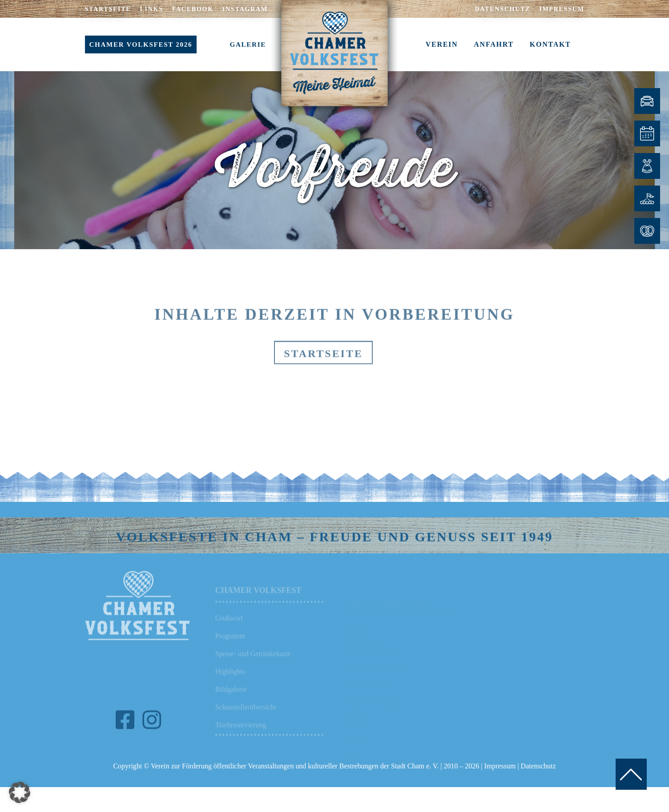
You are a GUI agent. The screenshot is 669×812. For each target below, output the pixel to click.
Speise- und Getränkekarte (253, 667)
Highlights (230, 685)
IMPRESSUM (562, 9)
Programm (230, 649)
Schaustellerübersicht (246, 720)
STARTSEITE (108, 9)
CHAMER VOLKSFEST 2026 (141, 44)
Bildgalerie (231, 702)
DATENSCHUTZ (502, 9)
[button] (20, 792)
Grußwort (229, 631)
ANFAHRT (494, 44)
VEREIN (442, 44)
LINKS (151, 9)
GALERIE (248, 44)
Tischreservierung (241, 738)
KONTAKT (550, 44)
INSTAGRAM (245, 9)
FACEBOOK (193, 9)
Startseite (323, 370)
